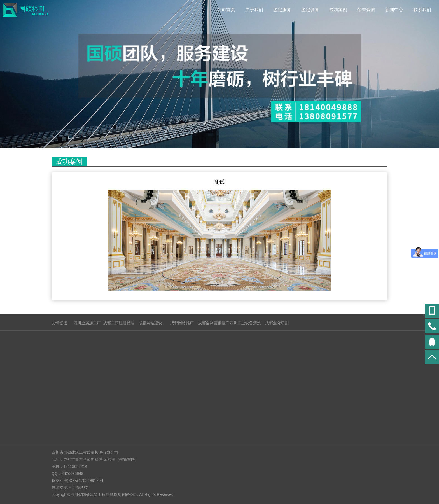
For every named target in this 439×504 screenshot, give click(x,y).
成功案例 (338, 10)
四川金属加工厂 (87, 323)
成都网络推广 (182, 323)
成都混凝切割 (277, 323)
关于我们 (254, 10)
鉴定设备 (310, 10)
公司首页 (226, 10)
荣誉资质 (366, 10)
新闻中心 (394, 10)
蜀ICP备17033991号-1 (84, 480)
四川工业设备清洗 (245, 323)
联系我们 (422, 10)
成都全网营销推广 (214, 323)
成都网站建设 (150, 323)
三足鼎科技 (78, 487)
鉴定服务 (282, 10)
